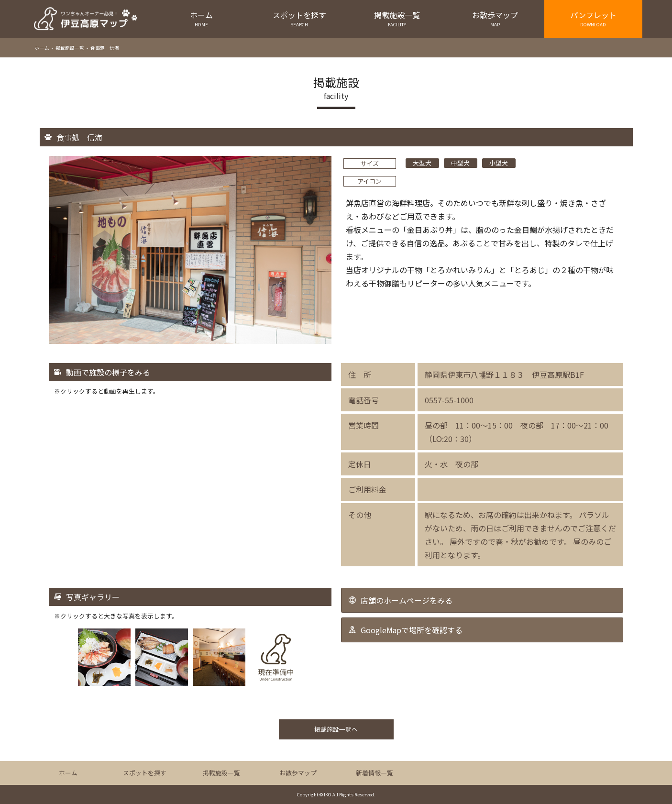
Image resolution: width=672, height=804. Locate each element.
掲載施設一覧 (397, 18)
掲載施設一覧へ (336, 729)
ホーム (202, 18)
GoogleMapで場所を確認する (412, 630)
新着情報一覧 (375, 773)
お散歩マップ (495, 18)
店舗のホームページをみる (407, 600)
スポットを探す (299, 18)
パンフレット (593, 18)
